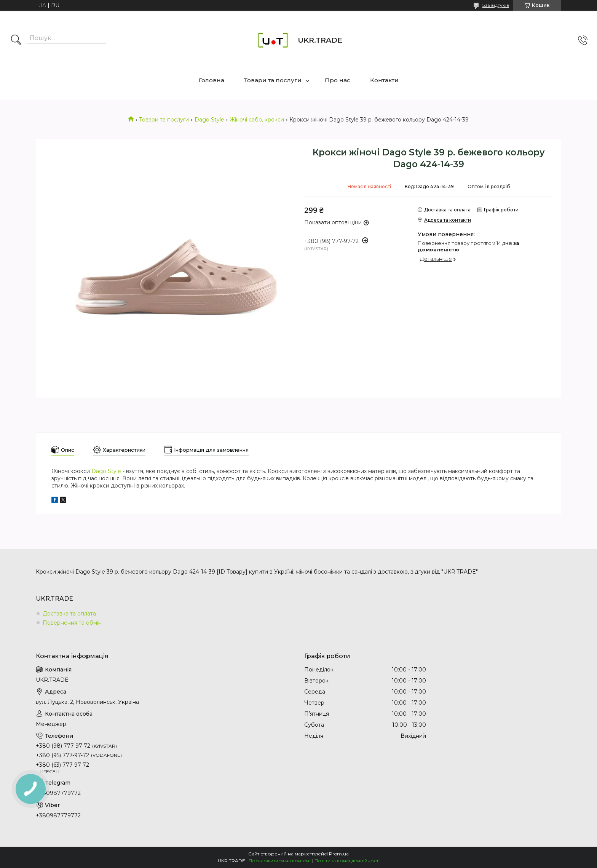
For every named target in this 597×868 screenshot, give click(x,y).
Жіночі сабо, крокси (257, 120)
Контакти (384, 80)
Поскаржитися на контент (280, 861)
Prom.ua (339, 854)
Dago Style (209, 120)
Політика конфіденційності (347, 861)
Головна (212, 80)
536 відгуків (496, 5)
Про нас (338, 80)
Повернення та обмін (72, 623)
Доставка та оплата (69, 614)
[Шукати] (16, 40)
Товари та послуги (273, 80)
